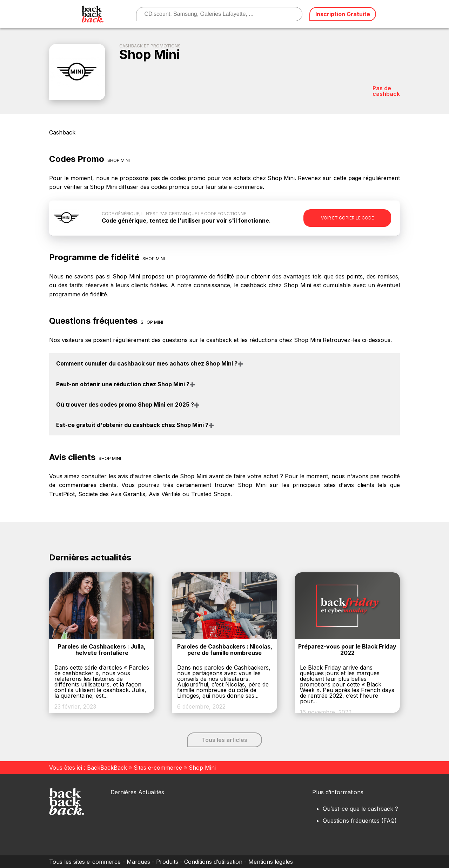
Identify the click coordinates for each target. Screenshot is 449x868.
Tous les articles (224, 740)
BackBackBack (107, 768)
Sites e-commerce (158, 768)
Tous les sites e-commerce (85, 862)
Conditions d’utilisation (213, 862)
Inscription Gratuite (343, 14)
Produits (167, 862)
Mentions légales (271, 862)
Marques (138, 862)
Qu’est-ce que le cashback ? (360, 809)
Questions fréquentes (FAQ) (360, 821)
